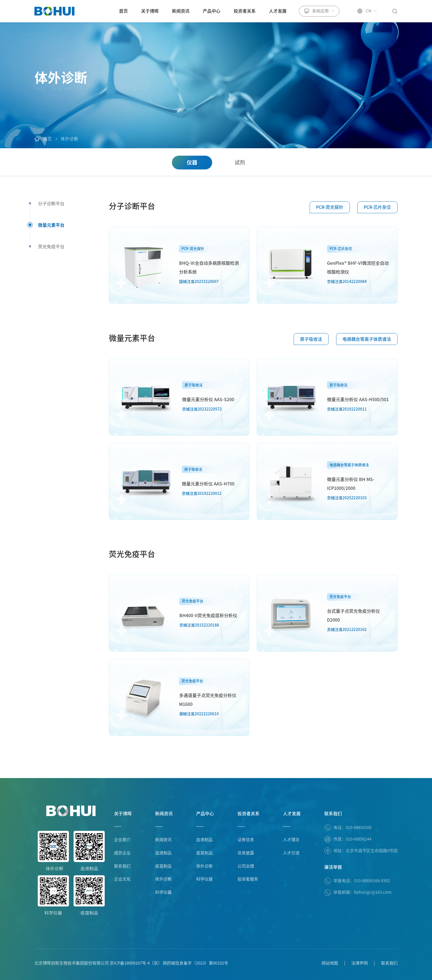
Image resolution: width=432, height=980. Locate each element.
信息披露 (246, 853)
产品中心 (212, 11)
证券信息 (246, 840)
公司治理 (246, 866)
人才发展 (278, 11)
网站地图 (330, 963)
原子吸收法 (311, 339)
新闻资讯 (181, 11)
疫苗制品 (163, 866)
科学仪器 (163, 892)
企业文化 (122, 879)
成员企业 (122, 853)
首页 (123, 11)
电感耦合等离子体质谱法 (367, 339)
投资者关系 (245, 11)
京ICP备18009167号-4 (130, 963)
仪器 (192, 162)
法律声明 (360, 963)
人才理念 (291, 840)
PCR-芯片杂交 (377, 207)
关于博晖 (150, 11)
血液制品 (163, 853)
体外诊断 (69, 139)
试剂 (240, 162)
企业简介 (122, 840)
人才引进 (291, 853)
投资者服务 (248, 879)
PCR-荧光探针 (330, 207)
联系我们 (122, 866)
